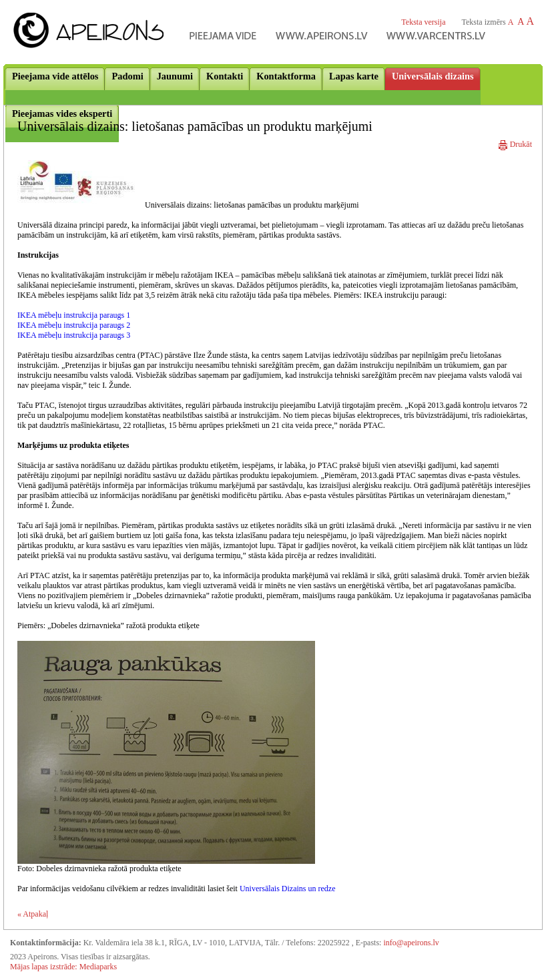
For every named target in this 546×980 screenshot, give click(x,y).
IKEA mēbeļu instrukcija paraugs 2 (74, 325)
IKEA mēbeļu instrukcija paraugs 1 (74, 315)
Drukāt (515, 144)
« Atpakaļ (33, 914)
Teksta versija (423, 22)
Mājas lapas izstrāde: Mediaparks (63, 967)
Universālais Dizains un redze (288, 889)
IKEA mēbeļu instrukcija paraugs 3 (74, 335)
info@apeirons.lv (411, 943)
